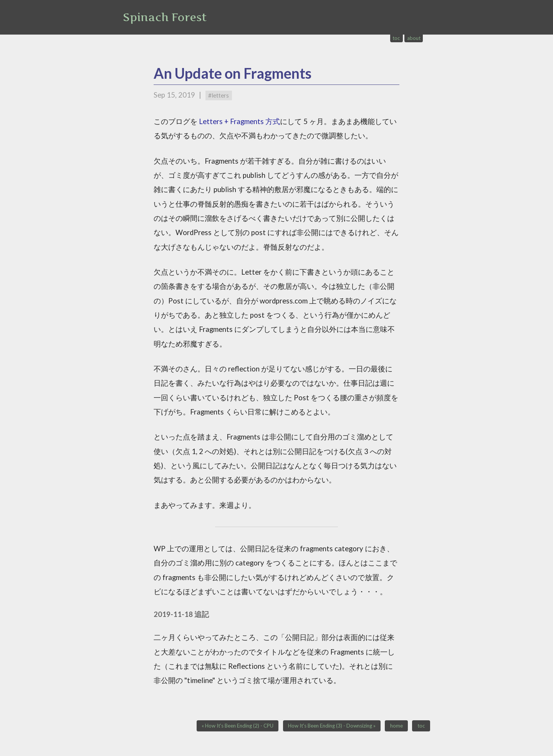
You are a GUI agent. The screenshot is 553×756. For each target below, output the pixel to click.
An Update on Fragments (233, 73)
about (414, 38)
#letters (219, 95)
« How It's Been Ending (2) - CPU (238, 726)
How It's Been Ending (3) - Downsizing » (332, 726)
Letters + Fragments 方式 (239, 121)
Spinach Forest (165, 17)
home (397, 726)
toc (396, 38)
